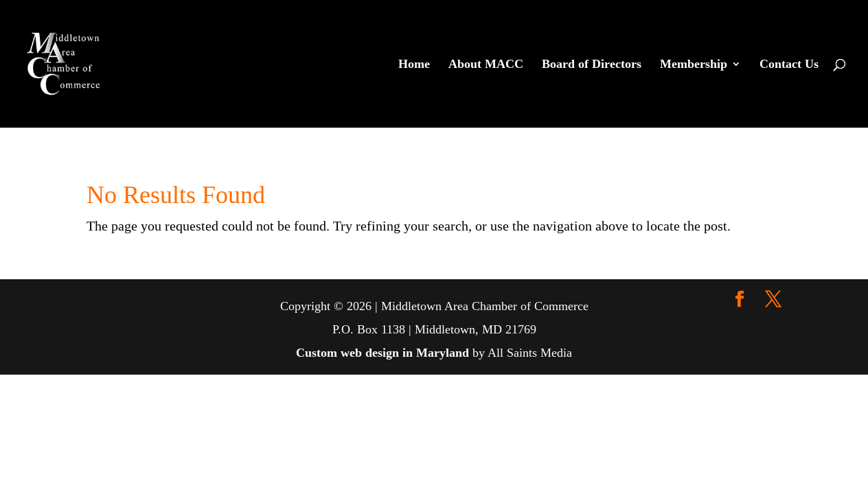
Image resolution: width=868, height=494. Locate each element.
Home (414, 65)
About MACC (486, 65)
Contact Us (789, 65)
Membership (694, 65)
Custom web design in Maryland (382, 353)
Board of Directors (592, 65)
